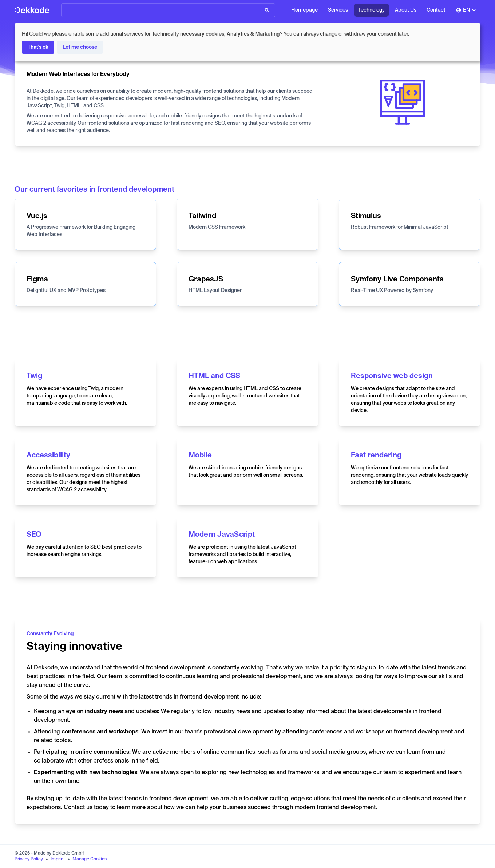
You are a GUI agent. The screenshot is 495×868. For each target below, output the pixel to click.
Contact (436, 10)
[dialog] (247, 42)
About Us (406, 10)
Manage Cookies (90, 859)
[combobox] (466, 10)
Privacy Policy (29, 859)
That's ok (38, 47)
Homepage (304, 10)
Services (338, 10)
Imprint (58, 859)
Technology (371, 10)
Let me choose (80, 47)
